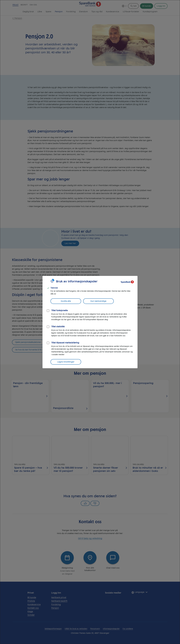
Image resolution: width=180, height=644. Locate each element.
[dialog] (90, 322)
